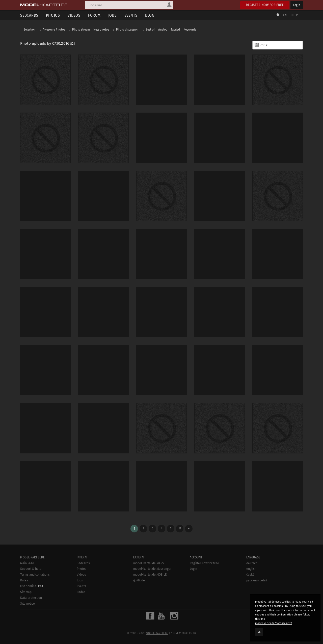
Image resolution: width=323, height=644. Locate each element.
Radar (81, 592)
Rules (24, 580)
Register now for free (265, 5)
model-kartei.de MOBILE (150, 575)
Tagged (175, 29)
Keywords (190, 29)
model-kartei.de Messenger (152, 569)
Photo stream (81, 29)
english (251, 569)
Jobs (113, 15)
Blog (150, 15)
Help (294, 15)
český (250, 575)
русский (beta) (257, 580)
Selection (30, 29)
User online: (32, 586)
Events (131, 15)
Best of (150, 29)
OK (259, 632)
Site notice (28, 604)
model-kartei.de (157, 633)
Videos (74, 15)
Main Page (27, 563)
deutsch (252, 563)
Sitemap (26, 592)
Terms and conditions (35, 575)
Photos (53, 15)
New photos (101, 29)
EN (285, 15)
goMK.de (139, 580)
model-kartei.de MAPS (149, 563)
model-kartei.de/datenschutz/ (274, 623)
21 (180, 529)
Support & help (31, 569)
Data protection (31, 598)
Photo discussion (127, 29)
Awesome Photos (54, 29)
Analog (163, 29)
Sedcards (29, 15)
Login (297, 5)
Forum (94, 15)
